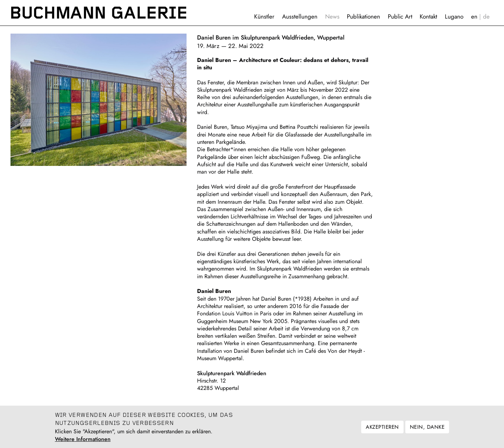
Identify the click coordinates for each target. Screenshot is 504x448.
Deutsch (486, 17)
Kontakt (428, 16)
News (332, 16)
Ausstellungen (300, 16)
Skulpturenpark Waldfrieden (232, 373)
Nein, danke (427, 430)
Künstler (264, 16)
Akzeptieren (382, 430)
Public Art (400, 16)
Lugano (454, 16)
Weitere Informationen (83, 443)
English (474, 17)
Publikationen (363, 16)
